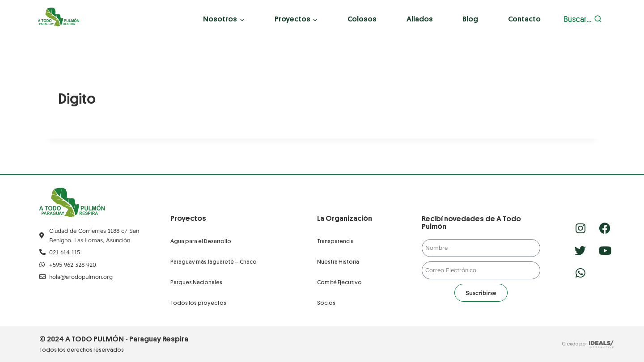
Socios (326, 303)
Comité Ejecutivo (339, 282)
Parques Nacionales (196, 282)
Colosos (362, 19)
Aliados (420, 19)
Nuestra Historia (338, 262)
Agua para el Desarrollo (201, 241)
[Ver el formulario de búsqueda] (583, 19)
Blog (470, 19)
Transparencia (335, 241)
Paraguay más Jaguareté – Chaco (214, 262)
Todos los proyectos (198, 303)
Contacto (524, 19)
